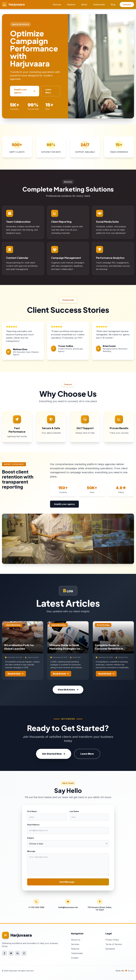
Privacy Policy (112, 940)
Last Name (74, 811)
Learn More (48, 91)
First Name (32, 811)
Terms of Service (114, 944)
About (84, 5)
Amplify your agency (25, 91)
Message (31, 851)
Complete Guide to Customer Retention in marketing (109, 649)
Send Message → (68, 882)
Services (57, 5)
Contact (127, 5)
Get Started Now (54, 754)
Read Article (16, 674)
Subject (31, 838)
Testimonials (99, 5)
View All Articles (68, 690)
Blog (113, 5)
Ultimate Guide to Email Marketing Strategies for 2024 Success (65, 649)
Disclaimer (110, 949)
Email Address (33, 825)
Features (71, 5)
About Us (76, 940)
